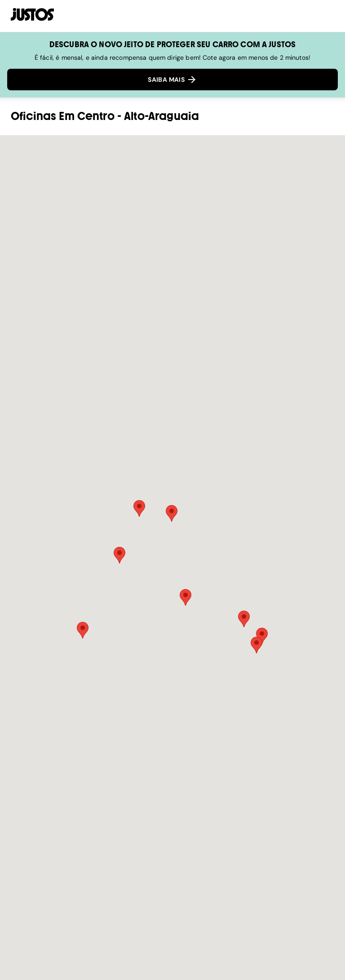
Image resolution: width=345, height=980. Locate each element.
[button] (119, 555)
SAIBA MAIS (172, 80)
